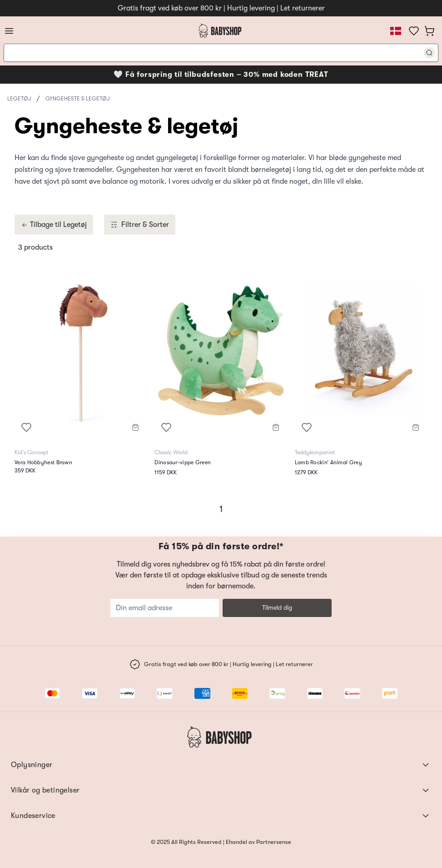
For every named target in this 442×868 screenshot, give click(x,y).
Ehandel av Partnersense (258, 842)
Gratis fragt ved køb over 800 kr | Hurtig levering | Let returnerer (221, 8)
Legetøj (19, 99)
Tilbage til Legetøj (54, 225)
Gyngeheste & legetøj (77, 99)
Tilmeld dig (277, 607)
